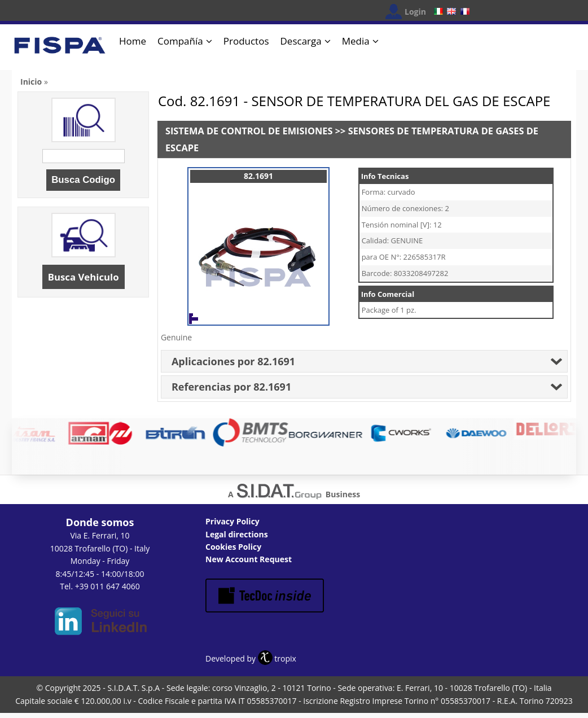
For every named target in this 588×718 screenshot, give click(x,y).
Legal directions (237, 534)
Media (356, 41)
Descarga (301, 41)
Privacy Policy (232, 521)
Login (415, 12)
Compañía (180, 41)
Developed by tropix (251, 658)
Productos (246, 41)
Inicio (31, 82)
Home (133, 41)
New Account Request (249, 559)
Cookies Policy (233, 547)
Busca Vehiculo (84, 277)
